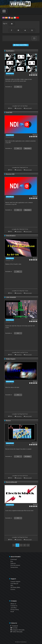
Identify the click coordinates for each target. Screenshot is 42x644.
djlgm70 (35, 320)
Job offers (14, 608)
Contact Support (15, 582)
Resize (8, 421)
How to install (28, 108)
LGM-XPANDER (11, 297)
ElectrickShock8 (11, 482)
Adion (36, 135)
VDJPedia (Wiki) (15, 587)
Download (14, 559)
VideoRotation (11, 236)
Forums (13, 589)
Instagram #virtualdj (17, 630)
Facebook (14, 626)
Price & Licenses (15, 565)
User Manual (14, 584)
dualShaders (10, 51)
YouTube (14, 628)
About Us (13, 604)
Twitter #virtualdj (16, 632)
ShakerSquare (11, 359)
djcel (36, 258)
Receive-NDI (10, 174)
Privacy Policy (15, 610)
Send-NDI (9, 113)
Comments (19, 108)
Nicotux (35, 443)
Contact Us (14, 606)
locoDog (35, 73)
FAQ (12, 586)
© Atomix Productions (21, 642)
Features (13, 563)
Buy (12, 561)
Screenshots (14, 567)
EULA (12, 612)
